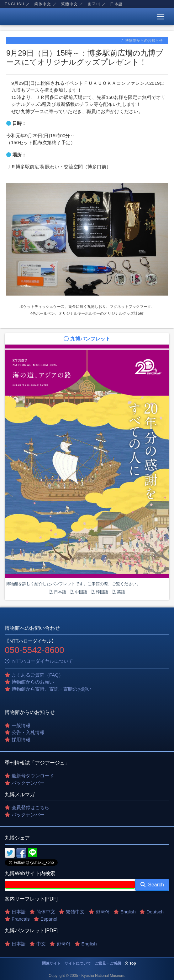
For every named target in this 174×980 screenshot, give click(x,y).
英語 (119, 592)
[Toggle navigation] (161, 17)
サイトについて (78, 963)
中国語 (79, 592)
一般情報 (21, 725)
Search (152, 885)
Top (130, 963)
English (15, 4)
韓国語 (100, 592)
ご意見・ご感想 (108, 963)
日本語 (116, 4)
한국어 (94, 4)
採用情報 (21, 740)
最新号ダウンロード (33, 776)
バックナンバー (28, 783)
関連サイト (51, 963)
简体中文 (43, 4)
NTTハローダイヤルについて (39, 661)
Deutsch (155, 912)
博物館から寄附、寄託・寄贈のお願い (52, 689)
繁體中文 (70, 4)
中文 (41, 944)
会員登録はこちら (30, 807)
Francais (21, 919)
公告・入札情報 (28, 732)
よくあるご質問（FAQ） (37, 675)
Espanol (49, 919)
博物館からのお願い (33, 682)
